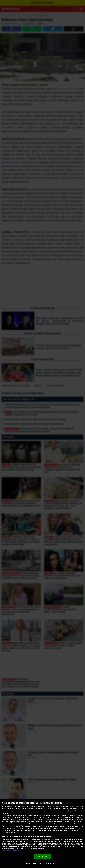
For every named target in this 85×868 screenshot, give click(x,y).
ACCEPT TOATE (42, 857)
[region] (42, 834)
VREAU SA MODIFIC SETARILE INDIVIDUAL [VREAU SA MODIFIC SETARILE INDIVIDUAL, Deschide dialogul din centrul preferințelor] (43, 864)
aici (72, 824)
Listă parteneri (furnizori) (11, 850)
